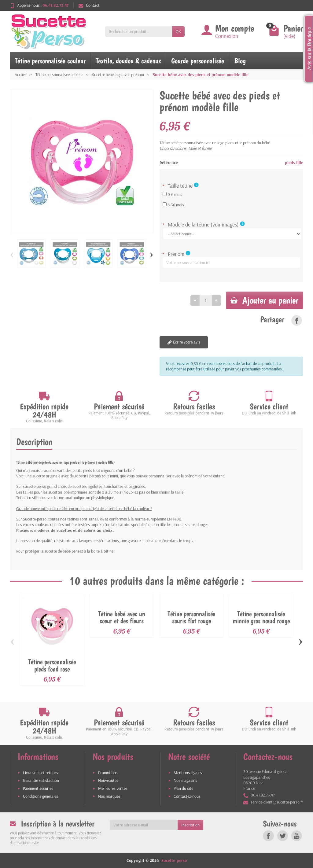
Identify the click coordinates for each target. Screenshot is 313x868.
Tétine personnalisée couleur (50, 61)
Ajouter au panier (263, 300)
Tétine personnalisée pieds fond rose (52, 666)
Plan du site (183, 788)
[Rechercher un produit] (139, 31)
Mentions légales (188, 773)
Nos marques (109, 796)
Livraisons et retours (41, 773)
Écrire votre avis (183, 343)
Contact (89, 5)
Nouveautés (108, 780)
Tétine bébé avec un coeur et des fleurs (122, 618)
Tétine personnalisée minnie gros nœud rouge (261, 618)
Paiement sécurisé (38, 788)
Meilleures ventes (113, 788)
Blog (240, 61)
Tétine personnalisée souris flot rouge (191, 618)
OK (178, 31)
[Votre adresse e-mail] (144, 825)
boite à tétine (102, 551)
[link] (297, 321)
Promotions (108, 773)
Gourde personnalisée (198, 61)
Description (34, 442)
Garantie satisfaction (41, 780)
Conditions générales (41, 796)
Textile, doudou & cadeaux (128, 61)
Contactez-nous (187, 796)
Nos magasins (185, 780)
